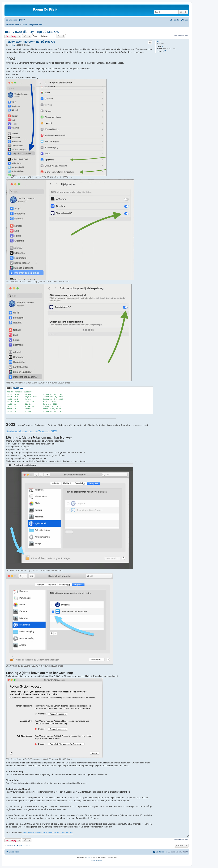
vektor (159, 41)
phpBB (89, 858)
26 (163, 47)
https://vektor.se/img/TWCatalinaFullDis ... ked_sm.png (48, 833)
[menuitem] (21, 20)
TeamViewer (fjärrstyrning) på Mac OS (32, 32)
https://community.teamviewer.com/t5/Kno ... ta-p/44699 (32, 431)
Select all (18, 388)
